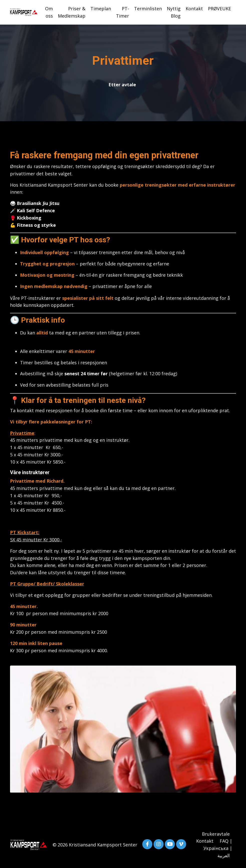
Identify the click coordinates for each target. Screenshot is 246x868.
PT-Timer (122, 12)
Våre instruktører (30, 472)
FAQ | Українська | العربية (218, 848)
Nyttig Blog (174, 12)
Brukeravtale (216, 834)
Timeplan (101, 9)
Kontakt (194, 9)
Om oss (49, 12)
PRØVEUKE (219, 9)
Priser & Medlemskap (72, 12)
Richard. (56, 481)
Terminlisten (148, 9)
